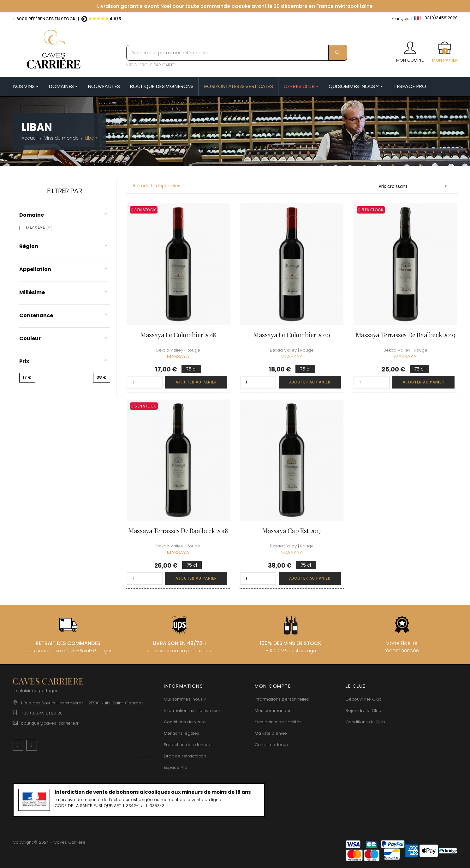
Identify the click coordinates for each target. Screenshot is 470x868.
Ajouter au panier (196, 382)
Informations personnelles (282, 699)
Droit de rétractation (185, 756)
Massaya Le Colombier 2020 (292, 335)
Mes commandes (273, 711)
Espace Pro (176, 767)
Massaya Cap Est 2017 (292, 530)
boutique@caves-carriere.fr (50, 723)
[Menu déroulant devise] (402, 19)
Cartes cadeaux (271, 745)
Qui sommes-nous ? (185, 699)
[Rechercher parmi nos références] (237, 53)
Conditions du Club (365, 722)
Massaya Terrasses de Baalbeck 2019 (405, 335)
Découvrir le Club (364, 699)
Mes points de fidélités (278, 722)
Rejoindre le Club (363, 711)
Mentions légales (181, 733)
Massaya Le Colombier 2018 (178, 335)
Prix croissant (415, 186)
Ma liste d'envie (271, 733)
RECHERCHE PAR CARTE (151, 65)
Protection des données (189, 745)
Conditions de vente (185, 722)
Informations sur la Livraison (193, 711)
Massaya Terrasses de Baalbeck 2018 (178, 530)
